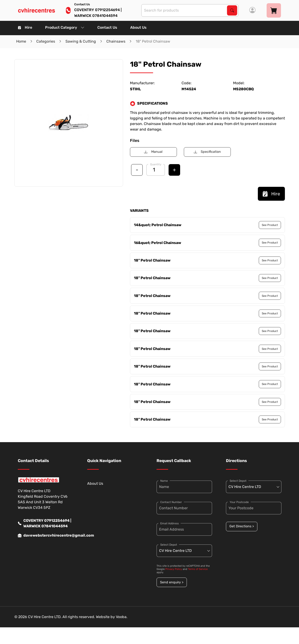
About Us (138, 27)
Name (164, 481)
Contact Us (107, 27)
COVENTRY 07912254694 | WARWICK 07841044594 (45, 523)
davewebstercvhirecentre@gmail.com (46, 535)
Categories (46, 41)
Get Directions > (242, 526)
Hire (25, 27)
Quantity (156, 164)
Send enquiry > (172, 582)
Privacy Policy (174, 569)
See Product (270, 225)
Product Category (65, 27)
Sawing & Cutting (81, 41)
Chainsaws (116, 41)
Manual (153, 152)
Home (21, 41)
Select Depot (169, 545)
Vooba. (122, 617)
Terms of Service (198, 569)
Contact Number (171, 502)
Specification (207, 152)
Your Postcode (239, 502)
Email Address (170, 523)
